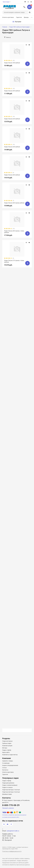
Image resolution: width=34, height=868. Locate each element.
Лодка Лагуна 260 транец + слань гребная (14, 232)
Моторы (5, 748)
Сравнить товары (8, 761)
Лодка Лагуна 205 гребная (12, 91)
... (32, 17)
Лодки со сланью (7, 787)
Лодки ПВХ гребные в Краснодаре (19, 27)
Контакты (5, 770)
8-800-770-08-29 (24, 7)
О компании (6, 763)
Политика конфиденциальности (12, 851)
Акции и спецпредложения (10, 765)
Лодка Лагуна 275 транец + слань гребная (14, 261)
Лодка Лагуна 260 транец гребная (14, 203)
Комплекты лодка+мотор (10, 755)
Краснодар (6, 2)
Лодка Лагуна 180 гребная (12, 63)
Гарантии (5, 774)
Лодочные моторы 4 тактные (11, 792)
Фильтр (8, 37)
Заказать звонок (8, 808)
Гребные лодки (7, 743)
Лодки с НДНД (7, 750)
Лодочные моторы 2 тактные (11, 790)
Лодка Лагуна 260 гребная (12, 175)
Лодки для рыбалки (8, 783)
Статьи (4, 768)
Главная (5, 27)
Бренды (26, 17)
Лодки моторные (7, 741)
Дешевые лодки (7, 794)
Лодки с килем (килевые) (10, 785)
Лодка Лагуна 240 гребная (12, 147)
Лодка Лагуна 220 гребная (12, 119)
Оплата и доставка (8, 17)
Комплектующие (7, 746)
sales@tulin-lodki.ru (13, 831)
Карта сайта (6, 752)
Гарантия (19, 17)
